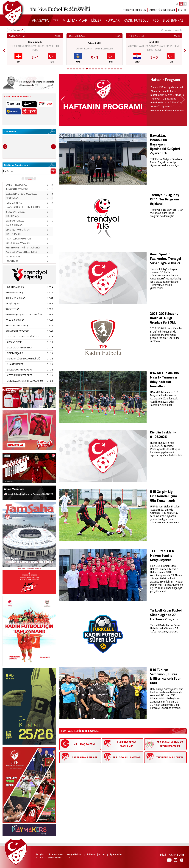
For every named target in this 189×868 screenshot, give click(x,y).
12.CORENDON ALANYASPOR (19, 348)
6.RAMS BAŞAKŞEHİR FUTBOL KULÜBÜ (24, 314)
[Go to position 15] (112, 69)
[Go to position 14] (109, 69)
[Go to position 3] (74, 69)
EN (185, 4)
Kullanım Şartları (96, 854)
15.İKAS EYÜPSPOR (15, 364)
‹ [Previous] (4, 49)
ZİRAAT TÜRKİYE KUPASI (162, 10)
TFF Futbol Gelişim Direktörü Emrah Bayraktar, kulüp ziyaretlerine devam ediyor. (166, 162)
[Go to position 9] (93, 69)
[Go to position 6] (83, 69)
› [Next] (185, 49)
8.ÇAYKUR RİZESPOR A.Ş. (17, 326)
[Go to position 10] (96, 69)
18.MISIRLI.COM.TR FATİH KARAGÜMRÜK (24, 381)
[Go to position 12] (102, 69)
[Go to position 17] (118, 69)
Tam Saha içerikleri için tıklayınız (29, 568)
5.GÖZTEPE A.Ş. (13, 309)
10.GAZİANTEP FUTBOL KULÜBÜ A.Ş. (22, 337)
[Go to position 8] (90, 69)
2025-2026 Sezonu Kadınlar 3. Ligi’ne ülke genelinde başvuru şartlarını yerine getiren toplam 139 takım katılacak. (166, 335)
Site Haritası (56, 854)
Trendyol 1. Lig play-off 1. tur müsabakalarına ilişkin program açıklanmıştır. (166, 213)
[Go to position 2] (71, 69)
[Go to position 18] (121, 69)
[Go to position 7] (87, 69)
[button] (63, 100)
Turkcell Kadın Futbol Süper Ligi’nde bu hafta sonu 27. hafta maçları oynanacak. (165, 628)
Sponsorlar (116, 854)
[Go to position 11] (99, 69)
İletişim (40, 854)
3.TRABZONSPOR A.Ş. (16, 298)
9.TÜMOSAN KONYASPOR (17, 331)
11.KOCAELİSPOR (14, 342)
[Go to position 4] (77, 69)
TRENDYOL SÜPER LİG (135, 10)
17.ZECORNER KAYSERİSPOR (19, 375)
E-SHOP (182, 10)
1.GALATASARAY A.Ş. (15, 287)
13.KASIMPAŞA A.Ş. (14, 353)
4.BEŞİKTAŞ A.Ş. (13, 303)
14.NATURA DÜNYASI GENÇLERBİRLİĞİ (23, 359)
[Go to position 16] (115, 69)
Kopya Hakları (75, 854)
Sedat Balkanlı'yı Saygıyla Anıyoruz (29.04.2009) (31, 494)
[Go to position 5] (80, 69)
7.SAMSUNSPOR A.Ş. (15, 320)
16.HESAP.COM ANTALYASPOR (19, 370)
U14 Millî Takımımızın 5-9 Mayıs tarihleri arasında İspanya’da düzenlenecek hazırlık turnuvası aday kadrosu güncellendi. (164, 398)
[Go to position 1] (68, 69)
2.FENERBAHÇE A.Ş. (15, 292)
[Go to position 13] (106, 69)
